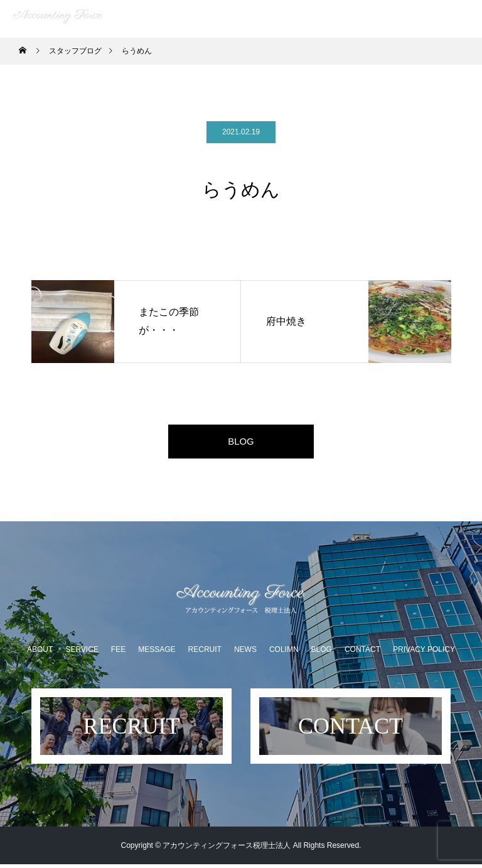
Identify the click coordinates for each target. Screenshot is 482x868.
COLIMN (284, 653)
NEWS (245, 653)
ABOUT (40, 653)
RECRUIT (205, 653)
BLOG (241, 443)
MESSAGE (157, 653)
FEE (118, 653)
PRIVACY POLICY (424, 653)
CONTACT (362, 653)
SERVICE (82, 653)
